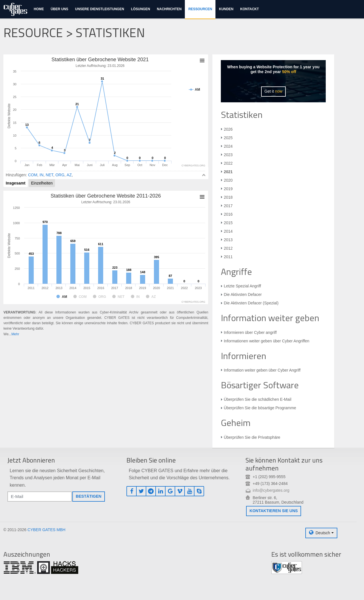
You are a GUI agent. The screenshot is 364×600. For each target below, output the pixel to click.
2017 (228, 206)
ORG (60, 175)
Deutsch (323, 533)
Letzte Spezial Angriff (242, 286)
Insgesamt (15, 183)
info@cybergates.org (271, 490)
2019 (228, 189)
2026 (228, 129)
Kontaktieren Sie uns (274, 511)
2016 (228, 214)
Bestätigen (88, 496)
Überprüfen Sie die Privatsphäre (252, 437)
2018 (228, 197)
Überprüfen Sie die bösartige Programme (260, 408)
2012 (228, 248)
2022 (228, 163)
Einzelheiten (42, 183)
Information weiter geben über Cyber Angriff (262, 370)
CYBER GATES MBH (46, 530)
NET (49, 175)
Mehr (15, 334)
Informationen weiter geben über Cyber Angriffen (266, 341)
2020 (228, 180)
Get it (273, 91)
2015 (228, 223)
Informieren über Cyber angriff (250, 332)
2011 (228, 257)
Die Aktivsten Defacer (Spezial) (251, 303)
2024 (228, 146)
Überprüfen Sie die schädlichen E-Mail (257, 399)
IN (41, 175)
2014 (228, 231)
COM (33, 175)
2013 (228, 240)
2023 (228, 155)
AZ (69, 175)
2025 (228, 138)
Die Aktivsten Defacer (243, 294)
